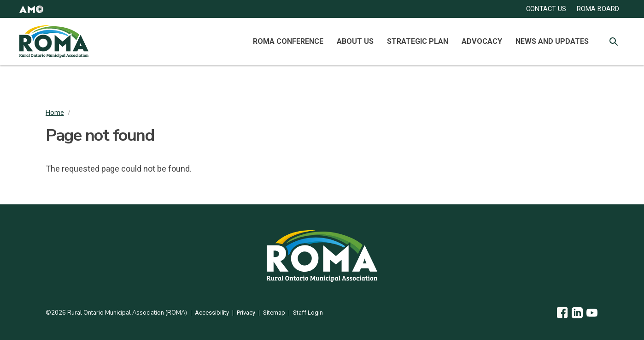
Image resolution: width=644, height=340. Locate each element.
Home (55, 113)
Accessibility (212, 313)
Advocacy (482, 41)
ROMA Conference (288, 41)
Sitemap (274, 313)
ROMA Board (598, 9)
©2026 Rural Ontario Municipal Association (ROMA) (116, 313)
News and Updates (552, 41)
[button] (31, 9)
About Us (355, 41)
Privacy (246, 313)
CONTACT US (546, 9)
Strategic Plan (418, 41)
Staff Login (308, 313)
